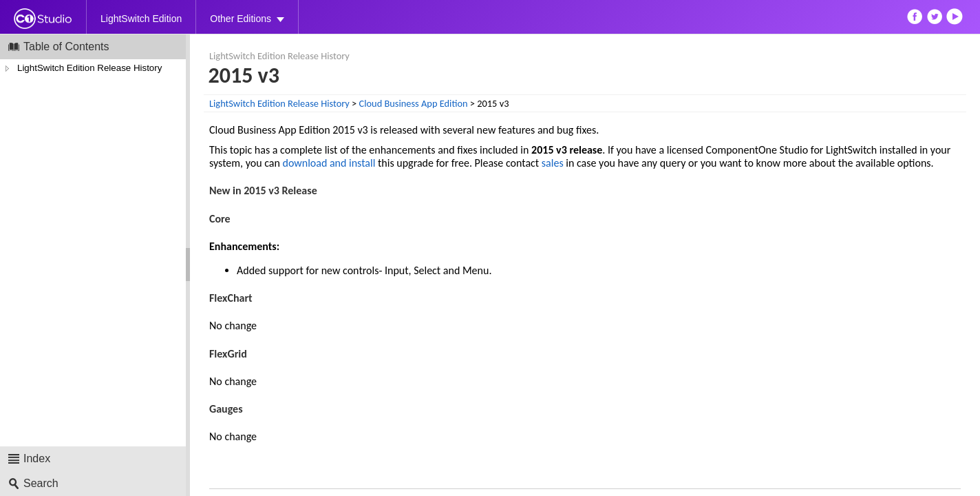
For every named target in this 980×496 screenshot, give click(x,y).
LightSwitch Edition (141, 19)
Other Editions (241, 19)
